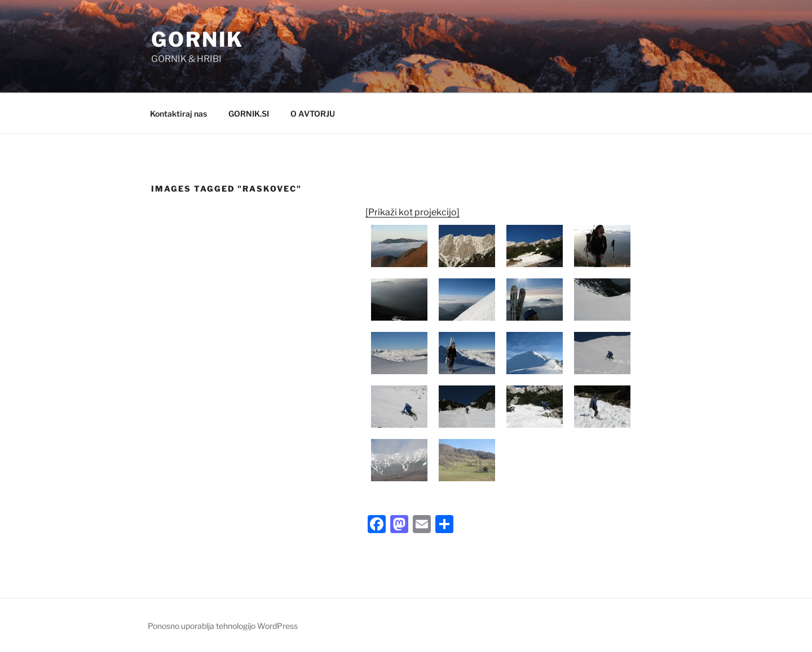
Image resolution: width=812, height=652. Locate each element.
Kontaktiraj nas (178, 114)
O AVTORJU (313, 114)
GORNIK (197, 39)
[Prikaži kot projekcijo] (412, 212)
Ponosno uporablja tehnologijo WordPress (223, 626)
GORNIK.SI (249, 114)
